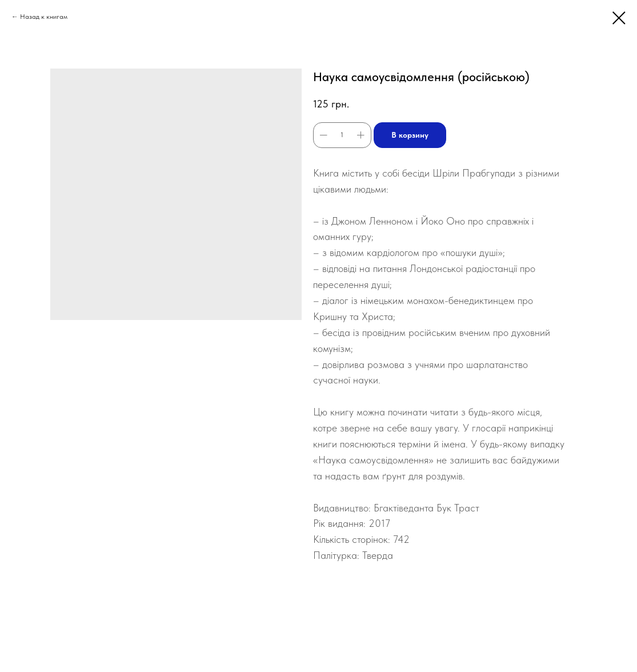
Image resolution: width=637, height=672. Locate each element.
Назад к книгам (44, 17)
